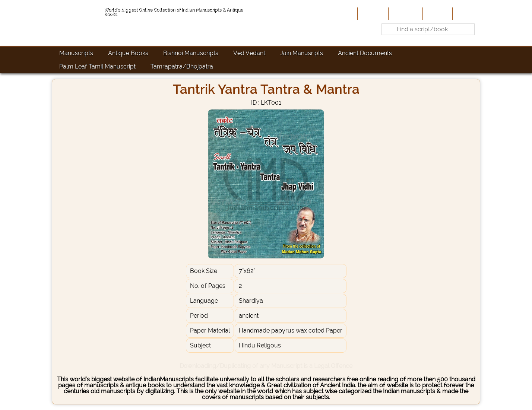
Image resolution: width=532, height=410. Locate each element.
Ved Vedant (249, 53)
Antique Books (128, 53)
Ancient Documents (365, 53)
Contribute (405, 13)
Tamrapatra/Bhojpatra (182, 66)
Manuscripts (76, 53)
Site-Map (437, 13)
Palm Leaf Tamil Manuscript (97, 66)
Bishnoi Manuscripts (191, 53)
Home (345, 13)
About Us (372, 13)
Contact (465, 13)
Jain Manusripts (302, 53)
